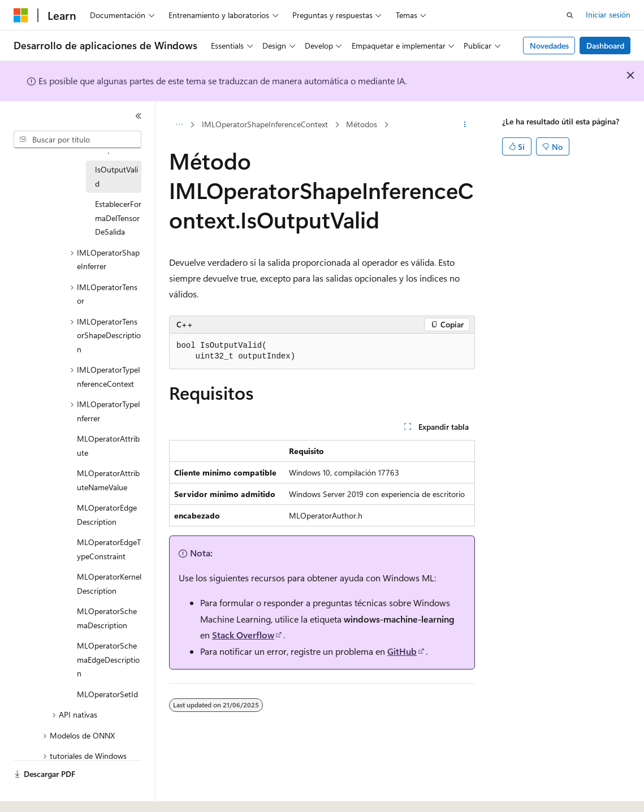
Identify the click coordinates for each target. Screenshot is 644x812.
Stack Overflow (243, 635)
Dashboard (605, 46)
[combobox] (77, 140)
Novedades (549, 46)
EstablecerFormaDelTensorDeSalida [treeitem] (118, 218)
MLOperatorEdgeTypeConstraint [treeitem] (109, 549)
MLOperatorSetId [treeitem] (107, 694)
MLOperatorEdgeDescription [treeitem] (107, 515)
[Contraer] (139, 116)
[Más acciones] (465, 125)
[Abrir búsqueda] (570, 15)
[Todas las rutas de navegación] (179, 125)
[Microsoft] (21, 15)
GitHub (402, 651)
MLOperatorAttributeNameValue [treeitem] (108, 480)
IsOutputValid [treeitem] (116, 176)
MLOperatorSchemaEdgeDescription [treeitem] (108, 659)
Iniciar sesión (608, 14)
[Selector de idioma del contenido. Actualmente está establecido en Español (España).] (55, 793)
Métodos (362, 124)
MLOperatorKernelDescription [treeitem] (109, 584)
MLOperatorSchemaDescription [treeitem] (107, 618)
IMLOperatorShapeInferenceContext (265, 124)
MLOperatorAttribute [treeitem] (108, 446)
